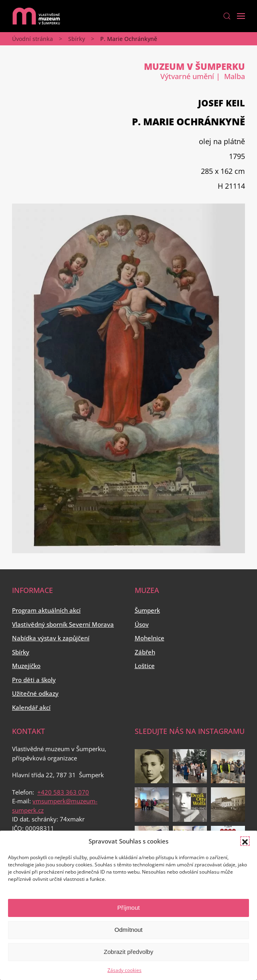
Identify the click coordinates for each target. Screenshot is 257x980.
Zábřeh (145, 652)
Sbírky (77, 39)
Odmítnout (128, 930)
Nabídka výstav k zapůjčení (51, 638)
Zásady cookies (124, 970)
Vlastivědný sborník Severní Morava (63, 624)
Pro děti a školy (34, 680)
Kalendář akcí (31, 707)
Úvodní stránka (32, 39)
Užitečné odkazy (35, 693)
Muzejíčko (26, 666)
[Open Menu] (241, 16)
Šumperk (147, 610)
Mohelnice (150, 638)
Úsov (142, 624)
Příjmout (129, 908)
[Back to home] (36, 16)
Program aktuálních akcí (46, 610)
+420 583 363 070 (63, 792)
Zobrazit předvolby (128, 952)
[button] (245, 841)
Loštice (145, 666)
